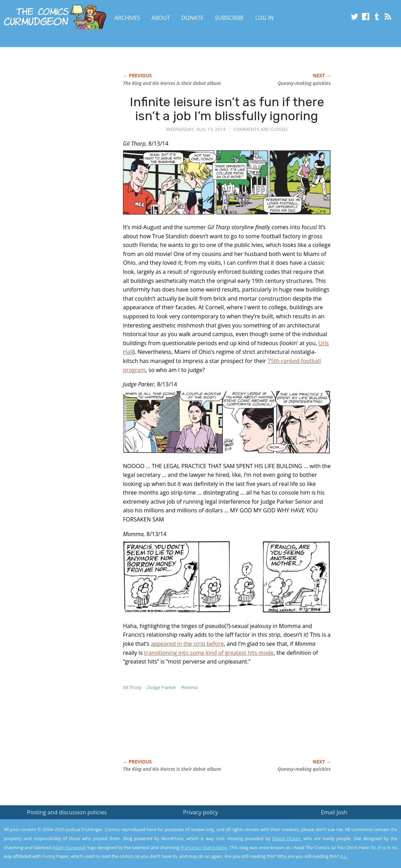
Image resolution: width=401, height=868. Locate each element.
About (161, 18)
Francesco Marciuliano (204, 847)
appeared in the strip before (187, 644)
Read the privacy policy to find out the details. (339, 824)
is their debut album (172, 83)
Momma (189, 687)
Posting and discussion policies (67, 812)
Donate (192, 18)
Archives (127, 18)
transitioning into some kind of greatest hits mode (209, 653)
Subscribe (230, 18)
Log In (264, 18)
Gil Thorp (132, 687)
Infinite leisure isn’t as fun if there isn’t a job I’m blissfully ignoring (227, 109)
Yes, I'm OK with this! (342, 842)
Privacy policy (200, 812)
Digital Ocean (286, 838)
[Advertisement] (250, 732)
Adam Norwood (69, 847)
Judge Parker (161, 687)
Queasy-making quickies (304, 83)
